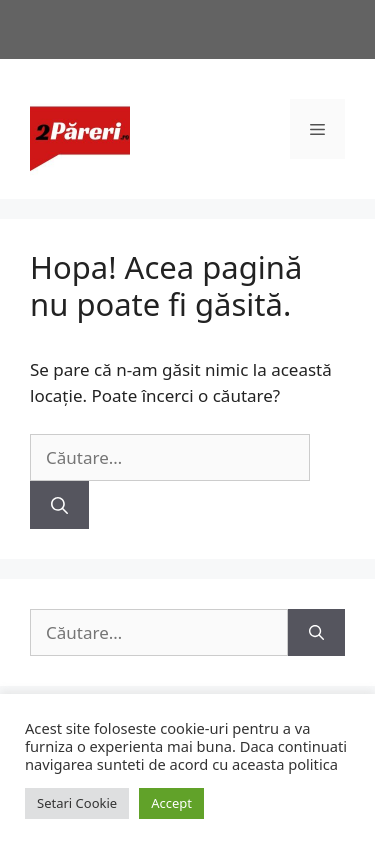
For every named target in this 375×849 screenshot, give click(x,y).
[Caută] (59, 505)
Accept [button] (171, 803)
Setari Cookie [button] (77, 803)
